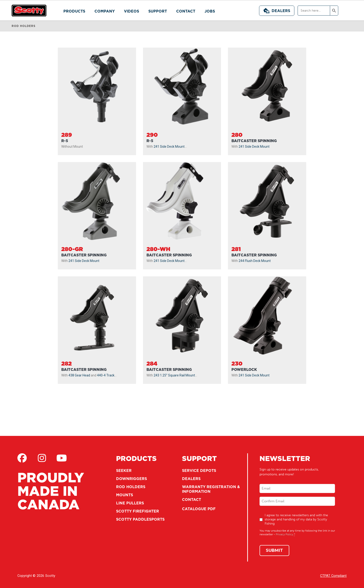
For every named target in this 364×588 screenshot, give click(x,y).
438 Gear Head (79, 375)
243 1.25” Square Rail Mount (174, 375)
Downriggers (132, 479)
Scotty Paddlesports (140, 519)
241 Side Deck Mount (169, 147)
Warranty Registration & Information (211, 489)
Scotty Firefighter (138, 511)
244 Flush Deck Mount (255, 261)
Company (105, 11)
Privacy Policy (284, 534)
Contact (186, 11)
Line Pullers (130, 503)
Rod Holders (131, 487)
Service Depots (199, 470)
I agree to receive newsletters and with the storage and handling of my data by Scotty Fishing (296, 519)
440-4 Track (106, 375)
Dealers (277, 11)
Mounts (125, 495)
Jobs (210, 11)
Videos (132, 11)
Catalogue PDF (199, 509)
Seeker (124, 470)
